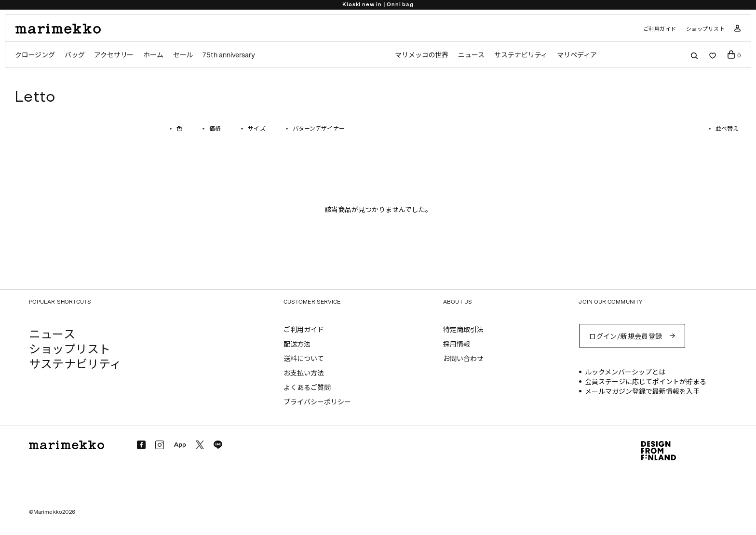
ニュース (471, 55)
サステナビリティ (521, 55)
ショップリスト (706, 29)
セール (183, 55)
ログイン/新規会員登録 (626, 337)
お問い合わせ (463, 359)
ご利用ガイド (660, 29)
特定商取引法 (463, 330)
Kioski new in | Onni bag (378, 5)
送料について (304, 359)
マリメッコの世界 (422, 55)
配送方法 (297, 344)
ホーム (153, 55)
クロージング (35, 55)
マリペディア (577, 55)
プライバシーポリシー (317, 402)
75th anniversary (229, 55)
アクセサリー (114, 55)
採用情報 (457, 344)
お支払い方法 (304, 373)
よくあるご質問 (307, 388)
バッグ (74, 55)
